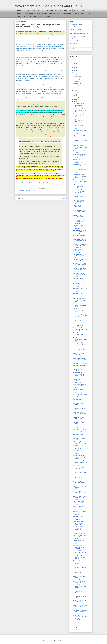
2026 (74, 59)
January (76, 102)
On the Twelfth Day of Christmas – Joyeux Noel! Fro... (79, 557)
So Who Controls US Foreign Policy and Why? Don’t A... (79, 191)
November (76, 79)
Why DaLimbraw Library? (77, 24)
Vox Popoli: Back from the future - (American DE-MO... (80, 349)
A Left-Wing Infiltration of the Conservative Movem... (80, 186)
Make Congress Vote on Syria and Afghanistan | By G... (80, 181)
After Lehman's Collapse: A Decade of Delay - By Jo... (80, 241)
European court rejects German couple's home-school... (80, 472)
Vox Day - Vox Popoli (76, 41)
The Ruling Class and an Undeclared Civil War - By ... (80, 105)
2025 (74, 61)
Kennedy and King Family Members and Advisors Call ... (80, 344)
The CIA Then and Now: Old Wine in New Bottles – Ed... (80, 137)
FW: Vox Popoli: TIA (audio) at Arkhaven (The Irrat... (79, 285)
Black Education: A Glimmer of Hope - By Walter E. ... (80, 508)
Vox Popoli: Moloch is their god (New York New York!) (80, 290)
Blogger (62, 641)
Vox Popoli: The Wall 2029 (80, 363)
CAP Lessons (47, 16)
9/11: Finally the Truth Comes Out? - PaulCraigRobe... (79, 578)
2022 (74, 68)
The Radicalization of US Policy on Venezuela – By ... (80, 202)
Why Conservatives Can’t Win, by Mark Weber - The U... (80, 310)
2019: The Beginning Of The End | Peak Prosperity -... (79, 602)
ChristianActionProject (48, 13)
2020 (74, 72)
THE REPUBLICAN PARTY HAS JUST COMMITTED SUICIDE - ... (80, 375)
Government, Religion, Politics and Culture (49, 6)
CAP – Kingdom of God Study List (79, 34)
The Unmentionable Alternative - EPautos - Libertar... (80, 503)
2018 (74, 623)
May (75, 93)
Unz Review (74, 46)
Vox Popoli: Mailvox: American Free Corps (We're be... (79, 518)
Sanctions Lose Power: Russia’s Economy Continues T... (79, 483)
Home (41, 198)
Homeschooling (32, 16)
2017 (74, 625)
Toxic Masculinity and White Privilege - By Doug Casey (79, 251)
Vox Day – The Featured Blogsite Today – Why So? (80, 270)
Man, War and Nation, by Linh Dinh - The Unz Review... (80, 300)
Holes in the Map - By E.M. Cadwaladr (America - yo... (79, 355)
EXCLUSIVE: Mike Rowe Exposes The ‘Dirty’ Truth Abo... (80, 246)
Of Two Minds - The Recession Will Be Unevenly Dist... (79, 447)
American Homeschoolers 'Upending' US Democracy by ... (80, 320)
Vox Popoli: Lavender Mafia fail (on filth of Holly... (79, 275)
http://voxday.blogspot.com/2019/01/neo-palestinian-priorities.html (32, 183)
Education (19, 13)
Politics (19, 10)
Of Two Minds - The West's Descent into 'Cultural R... (79, 334)
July (75, 88)
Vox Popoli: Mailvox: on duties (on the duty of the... (79, 295)
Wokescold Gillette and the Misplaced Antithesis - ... (80, 360)
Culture (76, 10)
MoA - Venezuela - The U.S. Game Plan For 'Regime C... (79, 212)
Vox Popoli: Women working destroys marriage (78, 572)
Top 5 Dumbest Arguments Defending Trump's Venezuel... (80, 222)
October (76, 81)
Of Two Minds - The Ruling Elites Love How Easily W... (80, 265)
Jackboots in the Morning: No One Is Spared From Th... (80, 142)
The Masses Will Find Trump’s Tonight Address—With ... (79, 528)
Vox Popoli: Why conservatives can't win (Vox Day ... (80, 315)
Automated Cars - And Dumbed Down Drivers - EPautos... (80, 586)
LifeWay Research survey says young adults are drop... (80, 396)
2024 (74, 63)
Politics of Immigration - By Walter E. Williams (80, 400)
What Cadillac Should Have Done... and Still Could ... (80, 176)
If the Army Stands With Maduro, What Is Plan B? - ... (80, 156)
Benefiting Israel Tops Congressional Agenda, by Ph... (80, 408)
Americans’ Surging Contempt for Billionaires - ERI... (79, 161)
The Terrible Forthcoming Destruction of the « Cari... (80, 488)
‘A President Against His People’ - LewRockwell (80, 533)
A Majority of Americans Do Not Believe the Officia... (79, 498)
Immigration (82, 13)
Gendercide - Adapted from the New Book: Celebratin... (79, 467)
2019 (74, 75)
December (76, 77)
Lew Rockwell (74, 43)
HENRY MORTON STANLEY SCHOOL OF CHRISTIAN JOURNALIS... (80, 617)
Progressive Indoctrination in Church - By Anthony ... (80, 431)
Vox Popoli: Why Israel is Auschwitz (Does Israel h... (80, 552)
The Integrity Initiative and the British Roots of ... (80, 260)
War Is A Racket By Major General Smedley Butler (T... (80, 567)
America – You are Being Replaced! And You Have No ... (80, 513)
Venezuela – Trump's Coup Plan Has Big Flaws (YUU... (79, 207)
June (75, 90)
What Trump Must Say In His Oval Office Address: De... (80, 523)
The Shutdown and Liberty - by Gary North (80, 325)
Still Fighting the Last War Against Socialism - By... (80, 443)
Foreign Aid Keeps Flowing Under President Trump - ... (79, 391)
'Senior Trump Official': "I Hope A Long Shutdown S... (80, 414)
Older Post (62, 198)
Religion (19, 16)
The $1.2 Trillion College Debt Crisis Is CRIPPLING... (80, 537)
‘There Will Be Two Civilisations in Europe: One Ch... (80, 452)
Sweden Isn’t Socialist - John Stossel (79, 582)
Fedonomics (64, 10)
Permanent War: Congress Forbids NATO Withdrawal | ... (80, 232)
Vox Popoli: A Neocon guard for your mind (79, 435)
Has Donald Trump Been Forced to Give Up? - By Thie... (80, 115)
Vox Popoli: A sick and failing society (79, 427)
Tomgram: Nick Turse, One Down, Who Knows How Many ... (80, 493)
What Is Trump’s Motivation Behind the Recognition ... (80, 217)
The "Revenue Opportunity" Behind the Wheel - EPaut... (80, 339)
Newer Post (19, 198)
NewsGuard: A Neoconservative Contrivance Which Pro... (79, 126)
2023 (74, 66)
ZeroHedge (73, 49)
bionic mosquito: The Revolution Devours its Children (80, 110)
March (75, 97)
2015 (74, 630)
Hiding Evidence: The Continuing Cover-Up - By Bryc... (80, 457)
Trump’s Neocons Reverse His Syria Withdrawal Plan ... (80, 542)
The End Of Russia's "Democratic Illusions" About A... (80, 227)
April (75, 95)
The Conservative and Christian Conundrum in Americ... (80, 305)
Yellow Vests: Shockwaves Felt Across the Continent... (80, 477)
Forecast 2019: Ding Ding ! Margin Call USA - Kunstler (80, 607)
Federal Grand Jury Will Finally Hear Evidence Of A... (80, 596)
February (76, 99)
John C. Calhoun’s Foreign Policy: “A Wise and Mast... (80, 171)
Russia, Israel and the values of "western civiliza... (79, 196)
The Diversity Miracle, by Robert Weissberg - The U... (80, 462)
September (77, 84)
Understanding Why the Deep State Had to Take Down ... (80, 386)
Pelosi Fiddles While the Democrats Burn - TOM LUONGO (80, 329)
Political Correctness (48, 10)
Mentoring (32, 13)
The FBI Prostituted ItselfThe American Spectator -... (79, 381)
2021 (74, 70)
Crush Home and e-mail (77, 27)
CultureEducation (67, 13)
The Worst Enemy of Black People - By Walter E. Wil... (80, 612)
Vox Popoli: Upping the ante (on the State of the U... (80, 280)
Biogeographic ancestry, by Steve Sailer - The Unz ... (80, 120)
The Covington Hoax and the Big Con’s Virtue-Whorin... (80, 132)
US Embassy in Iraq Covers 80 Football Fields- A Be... (79, 419)
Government (31, 10)
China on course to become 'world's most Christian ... (80, 591)
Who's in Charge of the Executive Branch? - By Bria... (80, 147)
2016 (74, 628)
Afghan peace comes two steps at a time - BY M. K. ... (80, 166)
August (76, 86)
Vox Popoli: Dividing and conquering (80, 366)
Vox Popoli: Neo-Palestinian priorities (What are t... (79, 547)
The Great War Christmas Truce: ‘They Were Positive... (80, 562)
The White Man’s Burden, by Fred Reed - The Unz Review (80, 256)
